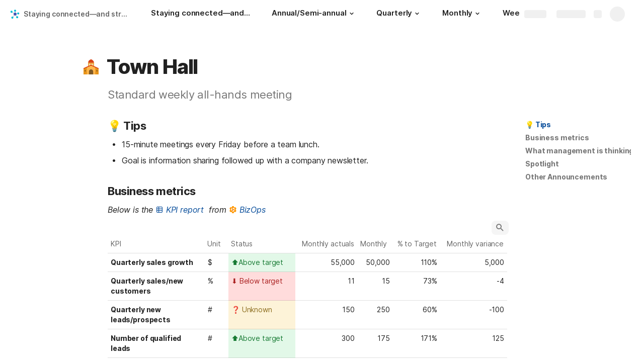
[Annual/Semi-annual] (314, 14)
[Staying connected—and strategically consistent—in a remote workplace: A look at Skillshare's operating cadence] (201, 14)
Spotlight (542, 164)
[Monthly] (462, 14)
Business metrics (557, 138)
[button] (351, 14)
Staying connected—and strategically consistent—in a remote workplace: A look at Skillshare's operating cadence (77, 14)
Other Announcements (566, 177)
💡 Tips (538, 124)
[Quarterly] (399, 14)
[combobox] (262, 262)
